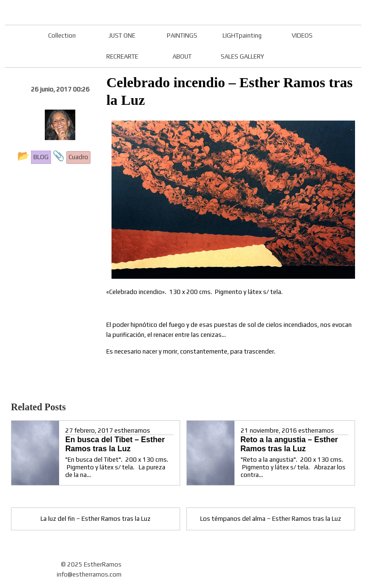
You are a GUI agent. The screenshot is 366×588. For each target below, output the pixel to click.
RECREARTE (122, 56)
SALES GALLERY (242, 56)
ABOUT (182, 56)
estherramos (132, 431)
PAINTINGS (182, 35)
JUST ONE (122, 35)
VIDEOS (302, 35)
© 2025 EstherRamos (91, 564)
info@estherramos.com (89, 574)
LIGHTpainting (242, 35)
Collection (62, 35)
